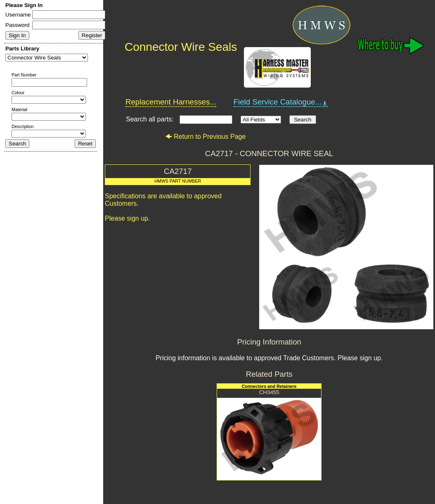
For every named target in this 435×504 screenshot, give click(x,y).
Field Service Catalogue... (281, 102)
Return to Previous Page (205, 137)
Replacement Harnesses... (171, 102)
